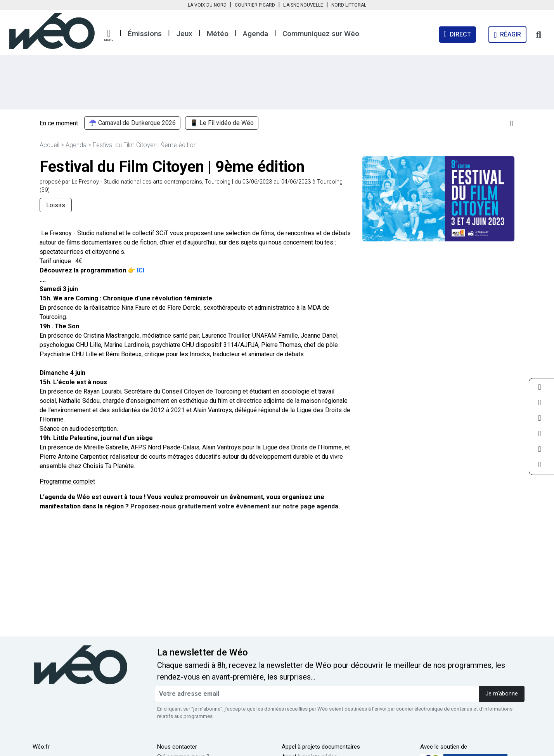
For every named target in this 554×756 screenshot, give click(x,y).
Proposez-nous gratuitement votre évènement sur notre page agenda (234, 506)
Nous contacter (177, 747)
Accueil (49, 145)
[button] (109, 35)
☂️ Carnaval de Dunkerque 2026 (132, 123)
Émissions (145, 34)
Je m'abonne (502, 694)
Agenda (255, 34)
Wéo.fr (41, 747)
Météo (218, 34)
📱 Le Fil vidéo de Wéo (222, 123)
